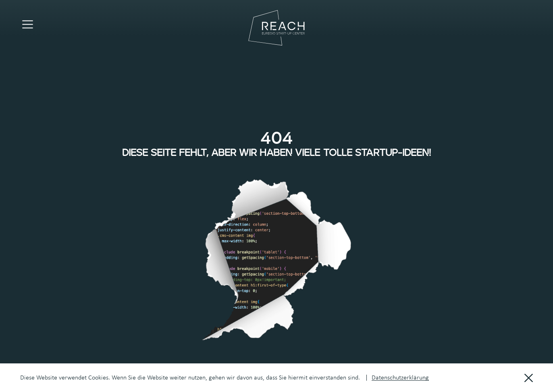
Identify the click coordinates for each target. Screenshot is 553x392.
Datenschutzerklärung (400, 378)
